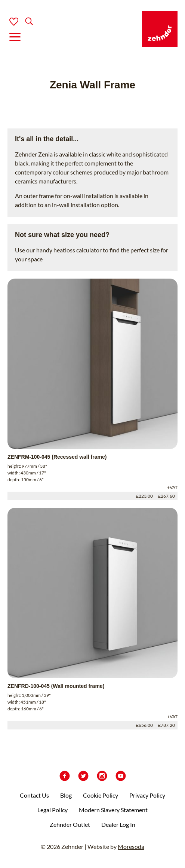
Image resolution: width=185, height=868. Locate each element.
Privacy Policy (147, 795)
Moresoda (131, 846)
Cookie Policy (101, 795)
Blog (66, 795)
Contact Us (34, 795)
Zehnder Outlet (70, 824)
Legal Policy (53, 810)
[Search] (23, 22)
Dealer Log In (118, 824)
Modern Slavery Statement (113, 810)
